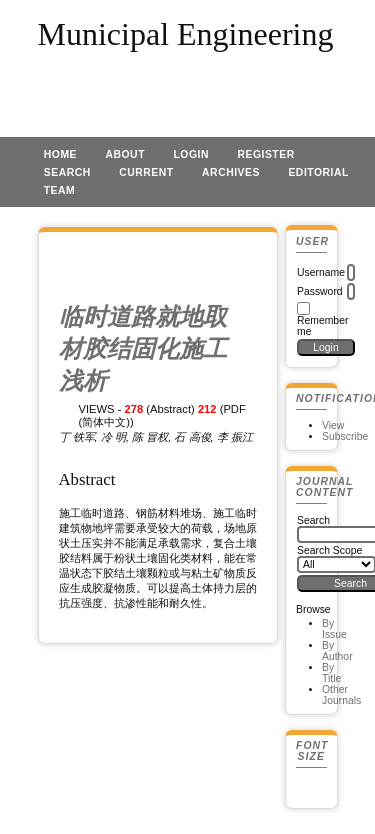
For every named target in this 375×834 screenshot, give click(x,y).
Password (320, 291)
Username (321, 272)
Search (67, 172)
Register (265, 154)
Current (146, 172)
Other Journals (341, 695)
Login (191, 154)
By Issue (334, 629)
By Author (337, 651)
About (125, 154)
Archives (231, 172)
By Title (331, 673)
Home (60, 154)
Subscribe (345, 436)
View (333, 425)
